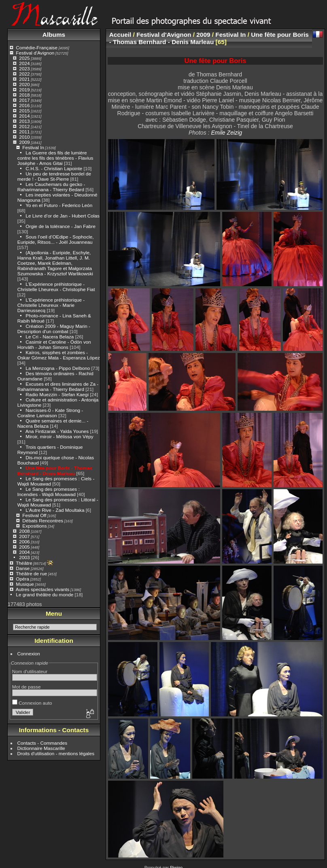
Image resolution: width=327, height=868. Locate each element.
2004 (24, 552)
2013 (24, 121)
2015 (24, 111)
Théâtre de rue (31, 573)
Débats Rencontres (43, 521)
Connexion (29, 654)
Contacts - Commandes (42, 743)
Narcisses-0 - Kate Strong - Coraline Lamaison (50, 413)
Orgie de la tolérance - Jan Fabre (61, 226)
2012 (24, 126)
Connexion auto (32, 703)
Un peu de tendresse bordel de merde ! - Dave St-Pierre (54, 176)
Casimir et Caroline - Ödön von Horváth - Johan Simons (54, 344)
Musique (25, 584)
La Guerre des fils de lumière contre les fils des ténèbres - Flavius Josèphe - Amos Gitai (55, 158)
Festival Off (34, 515)
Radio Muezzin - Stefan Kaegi (58, 394)
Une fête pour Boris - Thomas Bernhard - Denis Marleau (55, 471)
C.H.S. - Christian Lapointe (54, 168)
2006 (24, 542)
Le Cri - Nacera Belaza (50, 337)
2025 (24, 58)
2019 (24, 90)
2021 (24, 79)
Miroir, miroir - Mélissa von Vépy (59, 436)
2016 (24, 105)
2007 (24, 536)
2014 (24, 116)
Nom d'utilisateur (30, 671)
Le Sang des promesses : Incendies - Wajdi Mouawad (49, 492)
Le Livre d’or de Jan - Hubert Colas (62, 216)
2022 (24, 74)
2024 (24, 63)
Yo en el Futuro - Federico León (59, 205)
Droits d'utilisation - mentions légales (56, 753)
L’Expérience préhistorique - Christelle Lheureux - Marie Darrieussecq (51, 305)
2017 (24, 100)
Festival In (33, 147)
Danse (23, 568)
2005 (24, 547)
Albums (54, 35)
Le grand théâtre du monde (45, 595)
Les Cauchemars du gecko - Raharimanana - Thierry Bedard (51, 187)
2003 (24, 557)
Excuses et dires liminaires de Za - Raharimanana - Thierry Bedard (58, 386)
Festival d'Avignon (35, 53)
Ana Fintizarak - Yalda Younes (57, 431)
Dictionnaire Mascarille (41, 748)
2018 (24, 95)
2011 (24, 132)
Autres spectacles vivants (43, 589)
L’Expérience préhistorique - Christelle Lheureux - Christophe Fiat (56, 287)
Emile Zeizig (226, 133)
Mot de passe (27, 687)
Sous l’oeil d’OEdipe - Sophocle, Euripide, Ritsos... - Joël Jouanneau (56, 239)
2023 (24, 69)
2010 (24, 137)
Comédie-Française (37, 48)
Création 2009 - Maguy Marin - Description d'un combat (54, 329)
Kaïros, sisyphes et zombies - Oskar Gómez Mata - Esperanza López (59, 355)
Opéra (22, 579)
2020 (24, 84)
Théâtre (24, 563)
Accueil (120, 35)
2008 (24, 531)
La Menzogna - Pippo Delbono (58, 368)
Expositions (34, 526)
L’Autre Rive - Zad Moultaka (55, 510)
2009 (24, 142)
